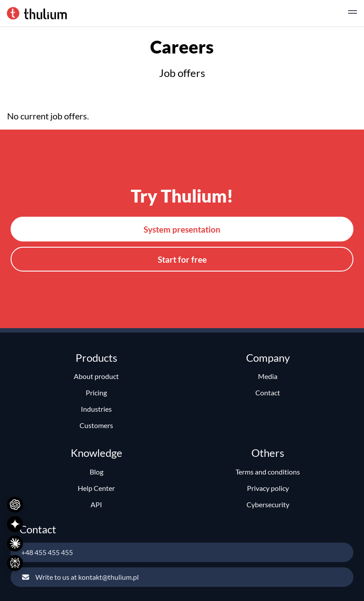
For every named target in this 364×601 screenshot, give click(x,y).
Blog (97, 472)
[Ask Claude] (15, 544)
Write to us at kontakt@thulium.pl (80, 577)
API (96, 504)
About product (96, 376)
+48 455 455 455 (47, 552)
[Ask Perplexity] (15, 563)
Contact (268, 392)
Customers (96, 425)
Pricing (96, 392)
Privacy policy (268, 488)
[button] (353, 13)
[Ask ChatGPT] (15, 505)
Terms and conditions (268, 472)
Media (268, 376)
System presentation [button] (182, 229)
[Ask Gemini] (15, 524)
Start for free (182, 259)
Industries (96, 409)
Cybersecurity (268, 504)
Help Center (96, 488)
